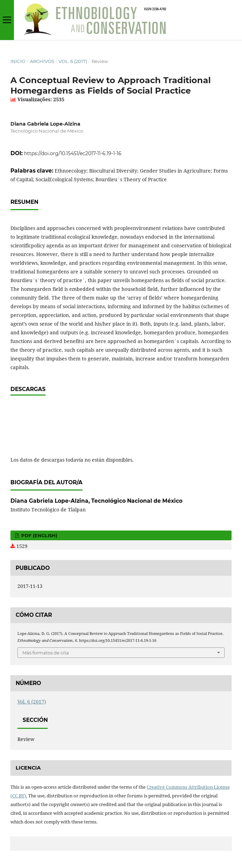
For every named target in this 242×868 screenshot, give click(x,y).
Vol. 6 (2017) (73, 61)
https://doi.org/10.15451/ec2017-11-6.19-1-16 (73, 153)
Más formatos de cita (46, 653)
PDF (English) (39, 535)
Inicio (18, 61)
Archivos (42, 61)
